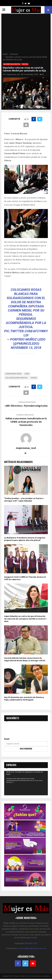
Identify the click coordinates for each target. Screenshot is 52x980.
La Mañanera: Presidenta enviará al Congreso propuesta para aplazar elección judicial (25, 539)
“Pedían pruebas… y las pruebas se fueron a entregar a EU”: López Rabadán (24, 500)
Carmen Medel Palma (13, 374)
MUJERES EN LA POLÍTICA (12, 64)
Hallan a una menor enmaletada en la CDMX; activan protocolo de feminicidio (26, 422)
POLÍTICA (25, 64)
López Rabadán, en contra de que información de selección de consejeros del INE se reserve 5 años (25, 619)
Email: (7, 739)
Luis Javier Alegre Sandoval (16, 378)
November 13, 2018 (26, 348)
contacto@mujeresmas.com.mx (32, 948)
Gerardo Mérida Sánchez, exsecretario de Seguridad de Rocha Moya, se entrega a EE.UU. (25, 659)
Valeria (34, 378)
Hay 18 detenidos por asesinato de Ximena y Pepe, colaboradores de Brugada (24, 699)
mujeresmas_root (13, 74)
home (27, 374)
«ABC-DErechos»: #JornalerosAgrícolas (26, 406)
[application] (26, 783)
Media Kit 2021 (31, 943)
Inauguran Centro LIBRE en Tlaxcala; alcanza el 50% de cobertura (25, 578)
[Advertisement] (26, 34)
